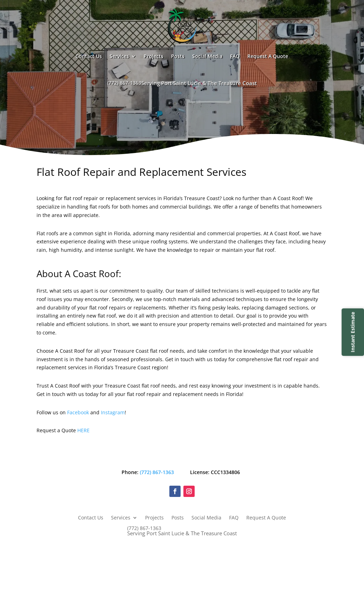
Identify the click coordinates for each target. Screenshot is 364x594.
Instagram (113, 412)
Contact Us (89, 56)
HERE (83, 430)
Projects (154, 56)
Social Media (207, 56)
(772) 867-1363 (182, 83)
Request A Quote (268, 56)
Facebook (78, 412)
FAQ (235, 56)
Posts (178, 56)
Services (119, 56)
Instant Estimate (353, 332)
